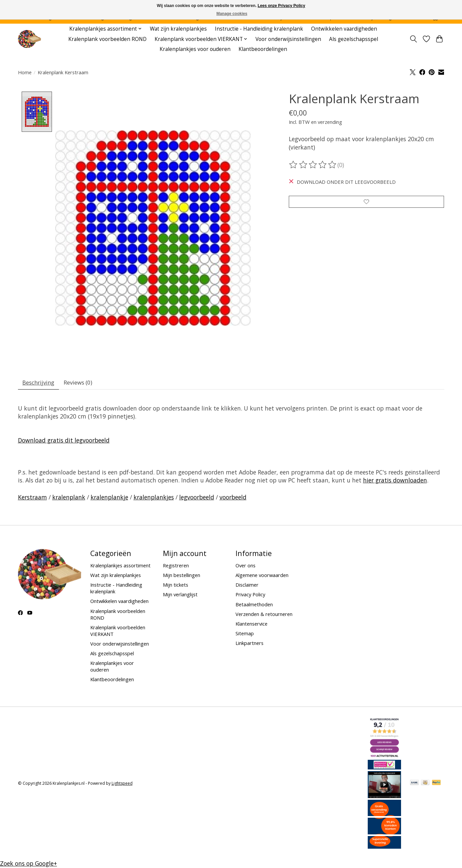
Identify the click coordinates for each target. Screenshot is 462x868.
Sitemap (245, 635)
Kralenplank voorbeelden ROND (107, 39)
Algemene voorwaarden (262, 577)
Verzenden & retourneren (264, 616)
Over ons (245, 567)
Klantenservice (251, 625)
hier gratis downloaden (395, 482)
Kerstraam (32, 499)
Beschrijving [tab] (40, 383)
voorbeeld (233, 499)
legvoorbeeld (197, 499)
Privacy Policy (250, 596)
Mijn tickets (176, 586)
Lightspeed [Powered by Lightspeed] (122, 785)
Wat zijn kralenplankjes (178, 29)
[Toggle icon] (414, 39)
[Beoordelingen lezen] (313, 165)
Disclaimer (247, 586)
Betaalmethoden (254, 606)
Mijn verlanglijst (180, 596)
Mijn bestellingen (182, 577)
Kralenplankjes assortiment (120, 567)
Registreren (176, 567)
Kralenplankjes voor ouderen (195, 49)
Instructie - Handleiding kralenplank (259, 29)
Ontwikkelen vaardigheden (344, 29)
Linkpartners (249, 645)
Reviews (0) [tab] (82, 383)
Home (25, 72)
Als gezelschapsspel (354, 39)
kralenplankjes (154, 499)
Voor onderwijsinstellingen (288, 39)
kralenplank (69, 499)
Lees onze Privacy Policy (281, 6)
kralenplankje (109, 499)
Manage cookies (232, 14)
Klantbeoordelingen (263, 49)
